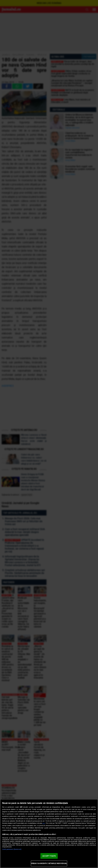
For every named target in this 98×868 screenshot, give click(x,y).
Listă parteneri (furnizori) (12, 849)
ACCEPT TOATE (49, 856)
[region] (49, 834)
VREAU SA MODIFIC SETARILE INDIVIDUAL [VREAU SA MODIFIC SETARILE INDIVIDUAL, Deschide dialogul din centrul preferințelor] (49, 863)
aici (44, 823)
